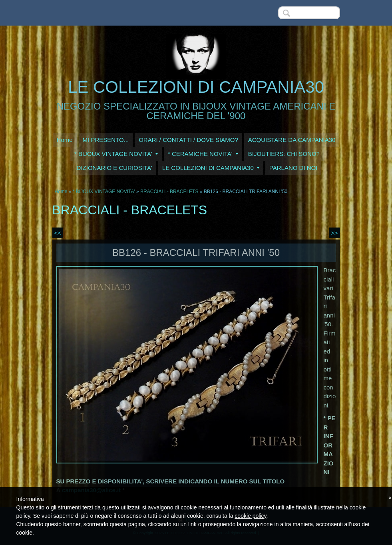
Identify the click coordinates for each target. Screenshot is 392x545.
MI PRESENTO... (106, 140)
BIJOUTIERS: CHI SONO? (284, 154)
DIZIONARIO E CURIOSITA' (114, 168)
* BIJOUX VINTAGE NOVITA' (116, 154)
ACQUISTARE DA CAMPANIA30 (292, 140)
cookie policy (250, 516)
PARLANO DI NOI (294, 168)
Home (65, 140)
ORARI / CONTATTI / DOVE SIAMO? (188, 140)
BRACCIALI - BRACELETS (169, 192)
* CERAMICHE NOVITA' (203, 154)
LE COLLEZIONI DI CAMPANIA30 (196, 87)
